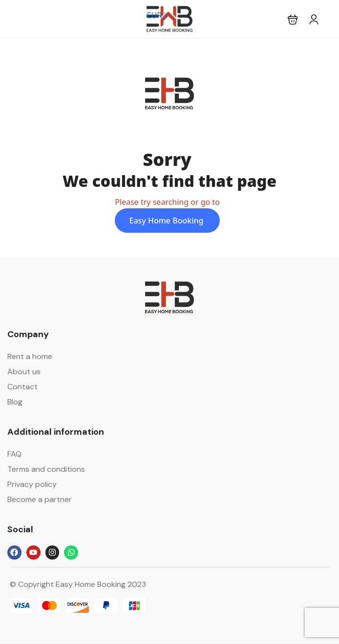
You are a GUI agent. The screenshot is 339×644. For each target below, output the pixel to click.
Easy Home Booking (168, 221)
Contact (22, 387)
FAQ (14, 454)
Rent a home (30, 356)
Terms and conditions (46, 469)
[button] (293, 19)
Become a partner (40, 499)
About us (24, 372)
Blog (15, 402)
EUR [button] (157, 15)
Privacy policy (32, 484)
